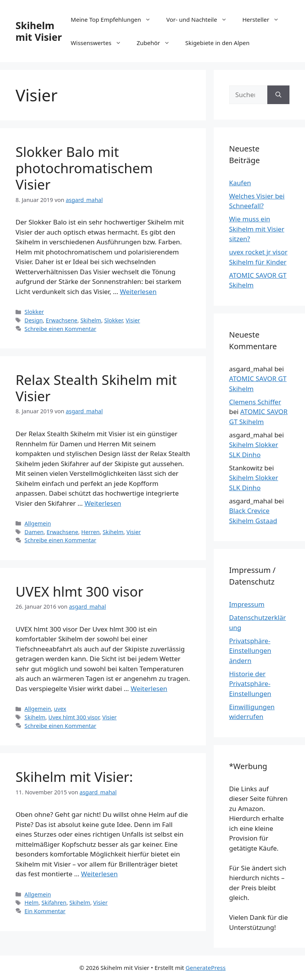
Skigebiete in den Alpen (217, 43)
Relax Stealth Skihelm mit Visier (96, 388)
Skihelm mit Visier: (74, 777)
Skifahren (54, 903)
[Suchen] (278, 95)
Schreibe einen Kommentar (60, 329)
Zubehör (157, 43)
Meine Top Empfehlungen (115, 19)
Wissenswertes (100, 43)
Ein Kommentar (45, 911)
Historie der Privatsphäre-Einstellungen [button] (250, 684)
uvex (60, 709)
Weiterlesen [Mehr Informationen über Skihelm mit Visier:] (99, 874)
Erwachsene (62, 320)
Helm (31, 903)
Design (34, 320)
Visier (133, 320)
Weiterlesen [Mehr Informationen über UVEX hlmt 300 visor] (149, 688)
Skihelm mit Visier (39, 31)
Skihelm (91, 320)
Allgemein (38, 523)
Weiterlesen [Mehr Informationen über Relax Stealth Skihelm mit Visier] (103, 503)
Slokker (34, 312)
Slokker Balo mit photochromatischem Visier (84, 168)
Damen (34, 532)
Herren (91, 532)
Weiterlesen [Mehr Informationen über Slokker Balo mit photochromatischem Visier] (138, 292)
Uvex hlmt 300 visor (74, 717)
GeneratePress (206, 968)
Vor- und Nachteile (200, 19)
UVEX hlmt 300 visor (79, 591)
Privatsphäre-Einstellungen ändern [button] (250, 651)
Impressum (247, 604)
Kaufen (240, 183)
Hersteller (265, 19)
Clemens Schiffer (255, 402)
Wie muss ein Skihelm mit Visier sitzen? (257, 229)
